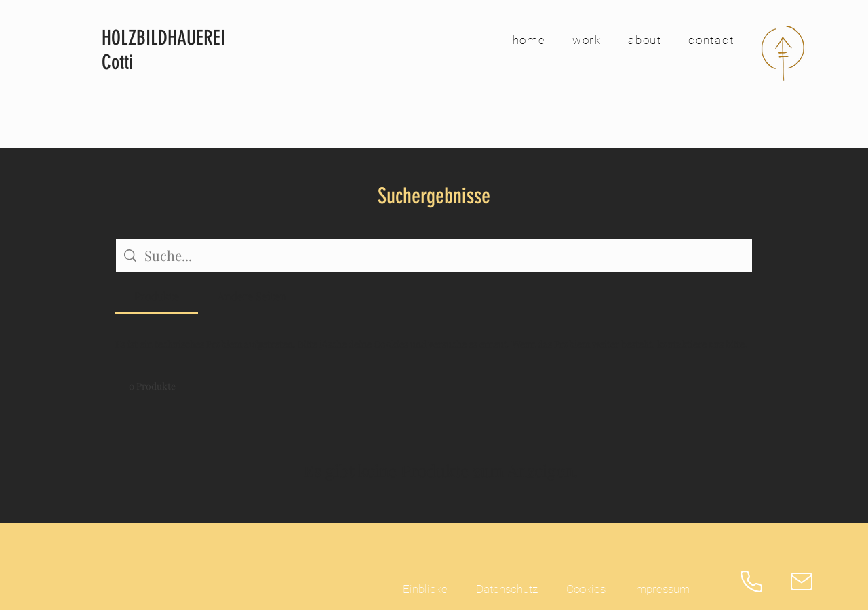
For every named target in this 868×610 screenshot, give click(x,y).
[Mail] (802, 582)
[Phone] (751, 582)
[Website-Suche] (444, 256)
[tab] (157, 296)
